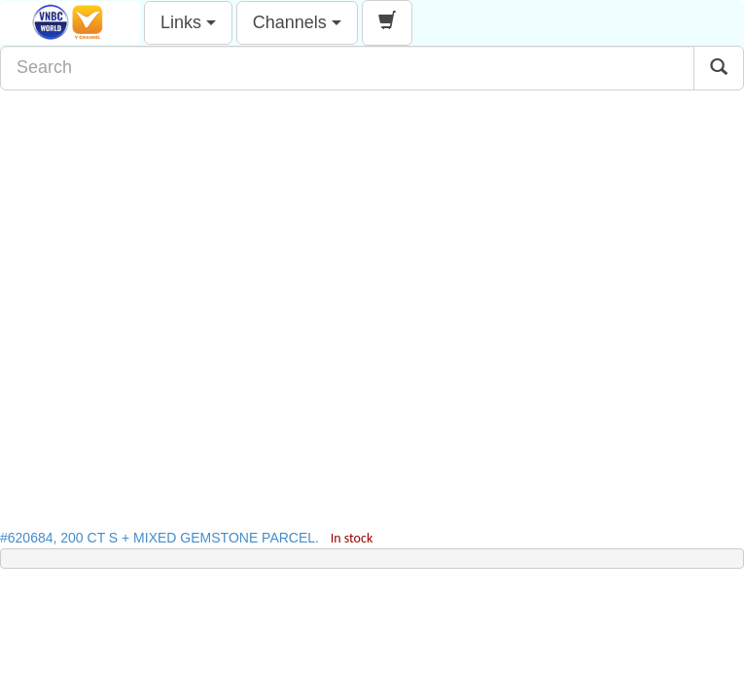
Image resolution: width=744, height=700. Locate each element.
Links (188, 22)
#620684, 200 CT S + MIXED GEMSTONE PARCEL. (186, 538)
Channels (297, 22)
